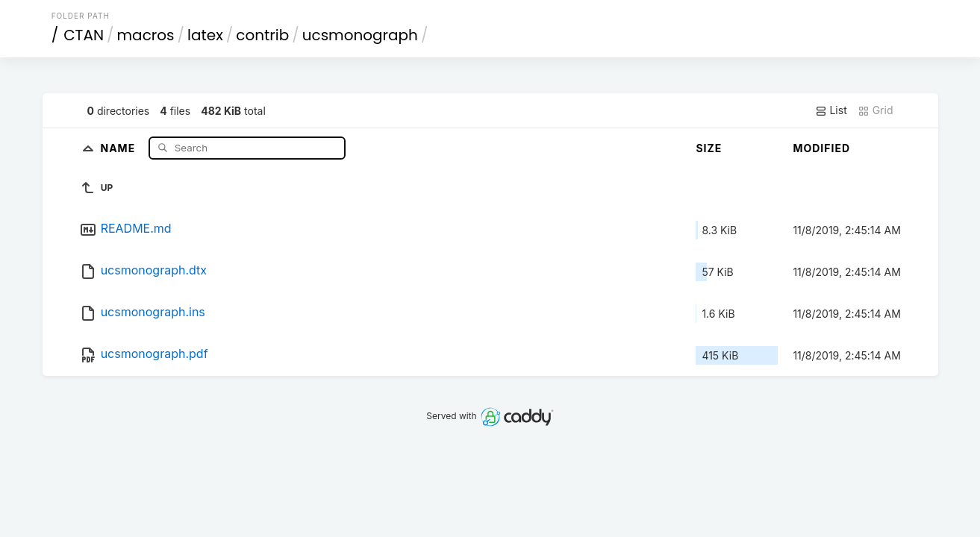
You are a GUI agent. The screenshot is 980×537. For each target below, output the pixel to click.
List (831, 110)
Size (709, 148)
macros (146, 35)
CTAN (84, 35)
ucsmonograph (360, 35)
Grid (876, 110)
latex (205, 35)
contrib (262, 35)
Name (119, 147)
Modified (821, 148)
